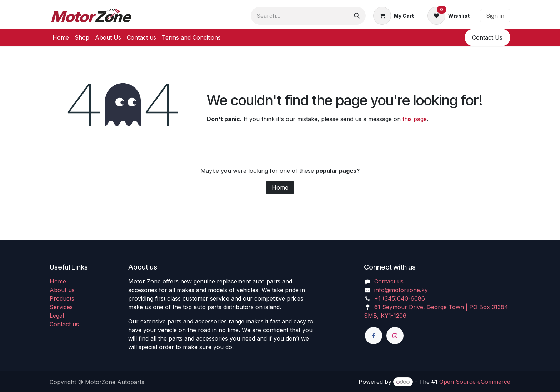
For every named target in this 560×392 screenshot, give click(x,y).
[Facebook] (374, 336)
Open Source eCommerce (475, 382)
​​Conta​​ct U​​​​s (487, 37)
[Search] (357, 16)
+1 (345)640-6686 (400, 298)
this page (415, 119)
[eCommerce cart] (394, 16)
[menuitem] (61, 37)
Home (280, 187)
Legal (57, 316)
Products (62, 298)
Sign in (495, 16)
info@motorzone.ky (401, 290)
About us (62, 290)
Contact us (64, 324)
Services (61, 307)
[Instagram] (395, 336)
